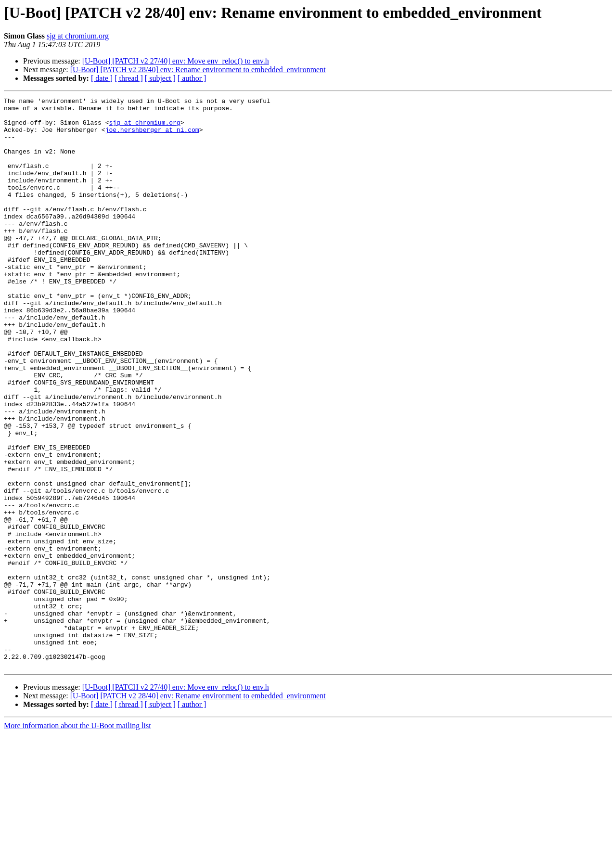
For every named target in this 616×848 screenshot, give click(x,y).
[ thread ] (129, 78)
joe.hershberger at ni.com (152, 137)
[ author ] (192, 78)
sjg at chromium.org (78, 36)
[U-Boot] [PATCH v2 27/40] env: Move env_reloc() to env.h (176, 61)
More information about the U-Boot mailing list (77, 840)
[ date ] (102, 78)
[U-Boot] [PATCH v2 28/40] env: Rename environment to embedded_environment (198, 70)
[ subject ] (160, 78)
